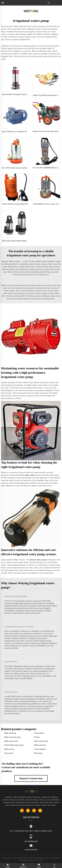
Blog (41, 860)
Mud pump (38, 753)
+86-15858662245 (31, 841)
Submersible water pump (14, 745)
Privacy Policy (33, 860)
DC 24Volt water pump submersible (16, 168)
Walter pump (9, 749)
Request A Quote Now (31, 778)
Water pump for (40, 745)
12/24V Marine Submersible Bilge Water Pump (21, 204)
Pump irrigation (40, 749)
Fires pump (9, 753)
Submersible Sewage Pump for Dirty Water (20, 94)
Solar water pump (41, 741)
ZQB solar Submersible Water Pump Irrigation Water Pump (26, 241)
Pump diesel (39, 733)
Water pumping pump (13, 737)
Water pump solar (11, 741)
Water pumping (10, 733)
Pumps (37, 737)
